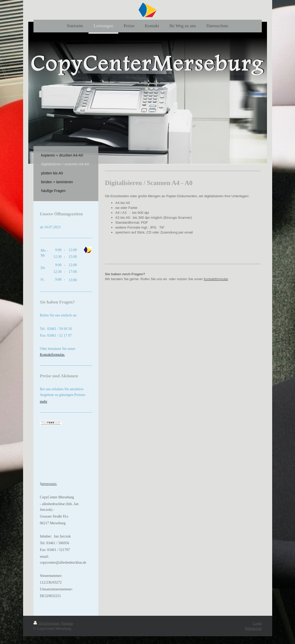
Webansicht (253, 629)
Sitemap (67, 623)
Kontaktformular (52, 355)
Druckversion (47, 623)
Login (257, 623)
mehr (44, 402)
